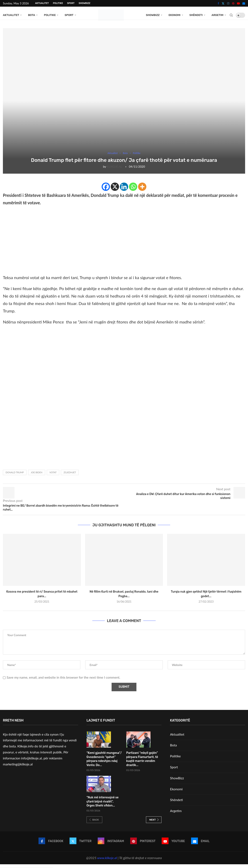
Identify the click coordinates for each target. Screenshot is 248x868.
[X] (115, 190)
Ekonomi (175, 15)
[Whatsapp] (133, 190)
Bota (31, 15)
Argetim (217, 15)
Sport (71, 3)
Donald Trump (15, 476)
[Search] (231, 15)
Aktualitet (42, 3)
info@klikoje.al (32, 762)
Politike (58, 3)
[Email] (244, 3)
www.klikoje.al (107, 861)
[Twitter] (223, 3)
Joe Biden (37, 476)
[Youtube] (238, 3)
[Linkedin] (124, 190)
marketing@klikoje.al (18, 768)
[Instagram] (228, 3)
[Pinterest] (233, 3)
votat (53, 476)
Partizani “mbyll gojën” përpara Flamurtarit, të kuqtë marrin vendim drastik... (142, 763)
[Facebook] (218, 3)
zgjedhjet (70, 476)
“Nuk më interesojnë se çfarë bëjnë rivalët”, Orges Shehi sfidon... (103, 805)
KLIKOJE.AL (114, 170)
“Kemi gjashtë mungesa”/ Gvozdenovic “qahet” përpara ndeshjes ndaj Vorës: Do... (104, 763)
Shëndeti (196, 15)
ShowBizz (84, 3)
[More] (142, 190)
